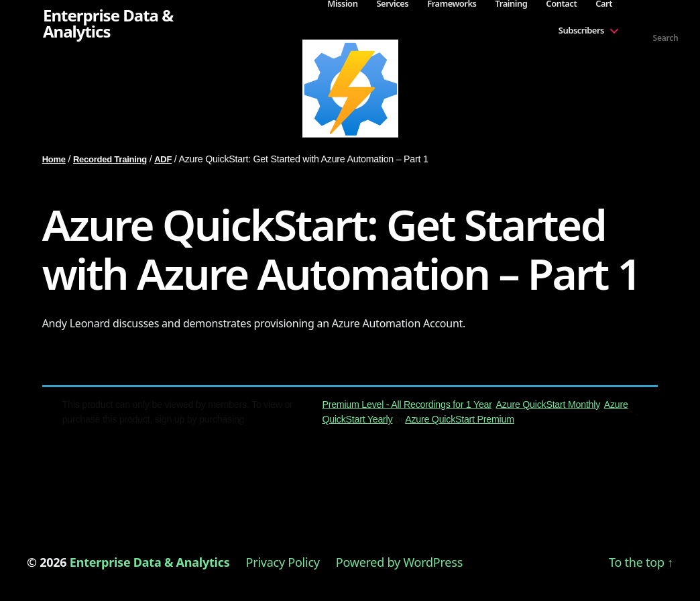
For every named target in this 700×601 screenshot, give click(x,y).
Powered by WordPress (399, 562)
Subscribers (581, 30)
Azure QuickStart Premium (460, 419)
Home (54, 159)
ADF (163, 159)
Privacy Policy (283, 562)
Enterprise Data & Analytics (108, 23)
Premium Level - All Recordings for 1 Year (407, 404)
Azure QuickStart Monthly (548, 404)
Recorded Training (110, 159)
